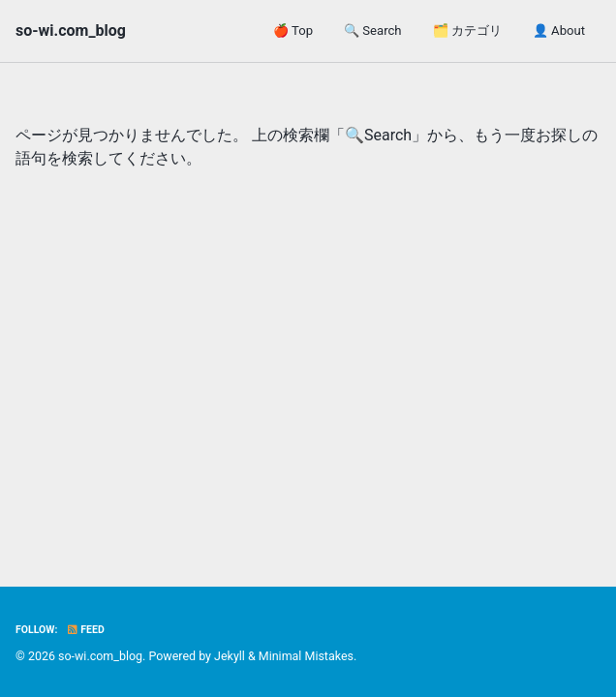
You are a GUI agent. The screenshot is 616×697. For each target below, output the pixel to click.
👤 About (559, 30)
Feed (85, 630)
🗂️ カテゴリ (467, 30)
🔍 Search (373, 30)
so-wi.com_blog (71, 30)
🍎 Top (293, 30)
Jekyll (230, 656)
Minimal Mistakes (306, 656)
